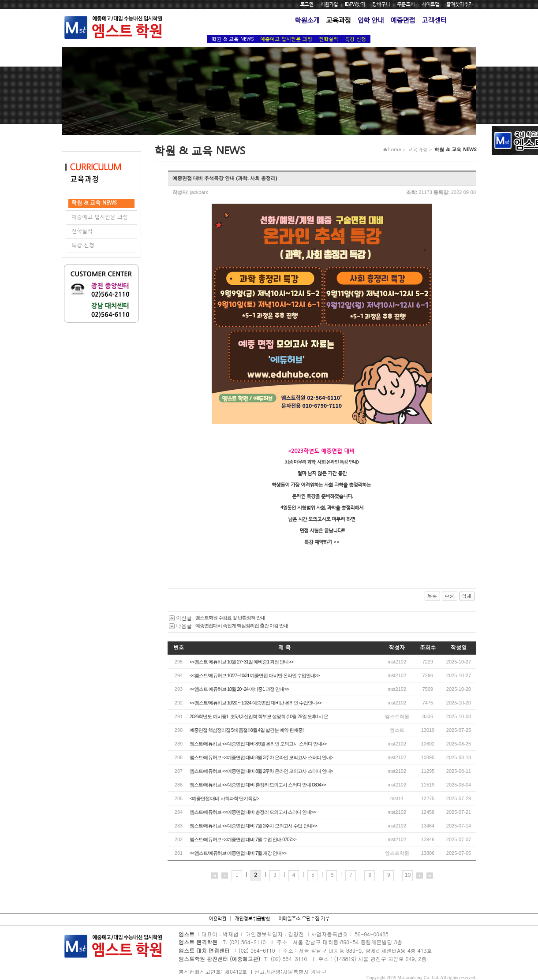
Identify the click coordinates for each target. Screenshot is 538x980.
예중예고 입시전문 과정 (286, 39)
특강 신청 (355, 39)
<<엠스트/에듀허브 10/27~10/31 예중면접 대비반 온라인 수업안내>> (255, 675)
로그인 (306, 4)
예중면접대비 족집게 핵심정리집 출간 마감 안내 (242, 626)
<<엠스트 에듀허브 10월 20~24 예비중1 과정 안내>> (239, 689)
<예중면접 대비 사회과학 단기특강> (224, 798)
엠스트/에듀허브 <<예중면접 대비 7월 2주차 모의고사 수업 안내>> (253, 826)
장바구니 (381, 4)
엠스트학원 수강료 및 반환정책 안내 (230, 618)
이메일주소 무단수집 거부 (304, 919)
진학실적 (329, 39)
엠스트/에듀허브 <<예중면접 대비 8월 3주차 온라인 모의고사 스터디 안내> (261, 757)
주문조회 (406, 4)
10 (407, 875)
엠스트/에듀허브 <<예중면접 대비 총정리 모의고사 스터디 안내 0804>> (258, 785)
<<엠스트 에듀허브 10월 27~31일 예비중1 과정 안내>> (241, 662)
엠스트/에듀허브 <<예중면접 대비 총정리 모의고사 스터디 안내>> (253, 812)
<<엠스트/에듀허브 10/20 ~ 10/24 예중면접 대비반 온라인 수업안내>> (256, 703)
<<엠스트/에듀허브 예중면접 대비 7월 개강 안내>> (238, 853)
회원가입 (329, 4)
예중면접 (403, 20)
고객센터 (434, 20)
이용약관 (217, 919)
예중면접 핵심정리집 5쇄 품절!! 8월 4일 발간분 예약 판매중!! (247, 730)
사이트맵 (430, 4)
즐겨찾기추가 (460, 4)
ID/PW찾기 (355, 4)
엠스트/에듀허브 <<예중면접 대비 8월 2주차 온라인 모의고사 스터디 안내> (261, 771)
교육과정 (338, 20)
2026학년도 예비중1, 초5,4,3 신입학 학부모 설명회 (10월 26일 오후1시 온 (259, 716)
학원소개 (307, 20)
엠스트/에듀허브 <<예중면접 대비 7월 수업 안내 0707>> (243, 839)
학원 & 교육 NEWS (233, 39)
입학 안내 (370, 20)
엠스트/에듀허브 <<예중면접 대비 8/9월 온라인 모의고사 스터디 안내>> (258, 744)
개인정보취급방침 (252, 919)
